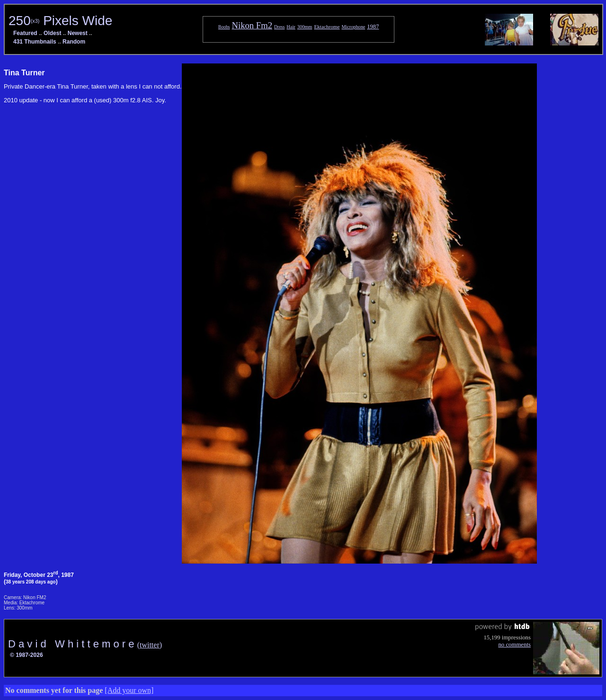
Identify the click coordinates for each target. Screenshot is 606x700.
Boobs (224, 27)
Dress (279, 27)
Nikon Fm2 (252, 25)
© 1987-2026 (27, 655)
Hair (291, 27)
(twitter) (150, 645)
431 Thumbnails (35, 42)
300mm (305, 27)
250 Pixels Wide (60, 21)
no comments (514, 645)
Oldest (52, 33)
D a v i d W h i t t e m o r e (73, 644)
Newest (78, 33)
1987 (373, 27)
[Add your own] (129, 690)
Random (74, 42)
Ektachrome (327, 27)
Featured (25, 33)
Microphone (353, 27)
